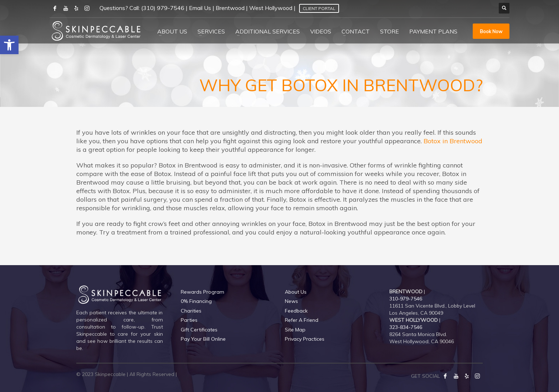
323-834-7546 (406, 327)
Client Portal (319, 8)
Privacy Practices (305, 339)
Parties (189, 320)
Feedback (296, 311)
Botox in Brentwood (453, 141)
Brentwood (230, 8)
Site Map (295, 330)
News (291, 301)
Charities (191, 311)
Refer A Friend (302, 320)
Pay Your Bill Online (203, 339)
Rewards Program (202, 292)
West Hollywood (271, 8)
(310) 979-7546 (163, 8)
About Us (296, 292)
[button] (9, 45)
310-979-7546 (406, 299)
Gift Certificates (199, 330)
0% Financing (196, 301)
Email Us (200, 8)
